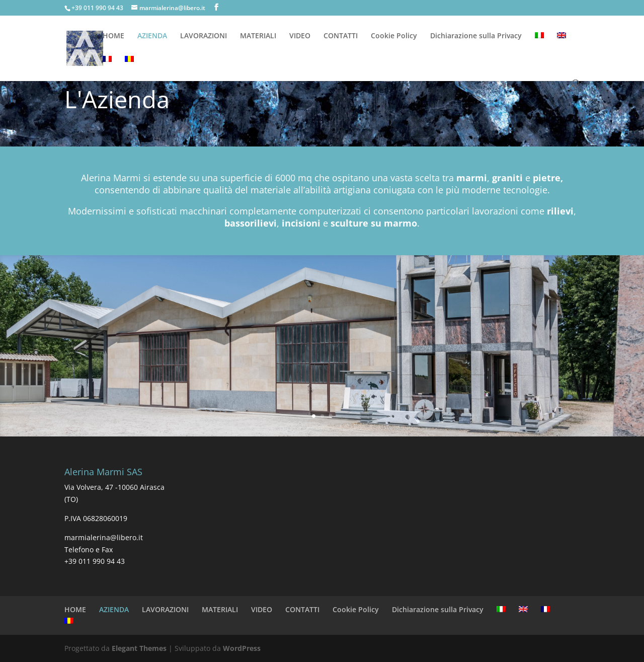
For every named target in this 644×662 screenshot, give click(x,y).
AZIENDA (152, 36)
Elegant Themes (139, 648)
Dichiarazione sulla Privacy (476, 36)
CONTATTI (341, 36)
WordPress (242, 648)
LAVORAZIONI (204, 36)
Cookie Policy (394, 36)
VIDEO (300, 36)
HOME (113, 36)
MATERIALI (258, 36)
